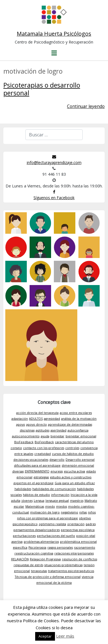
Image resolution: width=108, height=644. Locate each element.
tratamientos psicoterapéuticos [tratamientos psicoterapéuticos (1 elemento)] (71, 571)
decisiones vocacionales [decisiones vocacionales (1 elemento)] (31, 460)
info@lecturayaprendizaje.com (54, 160)
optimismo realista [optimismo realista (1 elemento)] (52, 524)
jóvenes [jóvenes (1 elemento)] (27, 501)
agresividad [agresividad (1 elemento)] (52, 419)
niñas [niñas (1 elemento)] (83, 512)
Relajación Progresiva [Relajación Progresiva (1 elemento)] (45, 559)
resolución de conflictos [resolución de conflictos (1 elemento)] (80, 559)
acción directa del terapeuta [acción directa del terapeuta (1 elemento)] (37, 413)
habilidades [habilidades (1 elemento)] (23, 489)
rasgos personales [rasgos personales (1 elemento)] (60, 547)
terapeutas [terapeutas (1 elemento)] (39, 571)
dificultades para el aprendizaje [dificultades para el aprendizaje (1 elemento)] (37, 465)
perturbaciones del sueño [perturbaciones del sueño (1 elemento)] (56, 536)
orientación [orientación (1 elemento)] (76, 524)
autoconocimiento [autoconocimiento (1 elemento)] (26, 436)
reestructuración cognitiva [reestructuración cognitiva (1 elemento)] (34, 553)
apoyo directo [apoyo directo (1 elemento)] (37, 424)
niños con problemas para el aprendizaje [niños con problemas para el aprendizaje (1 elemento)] (47, 518)
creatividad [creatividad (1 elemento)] (43, 454)
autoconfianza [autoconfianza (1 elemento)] (78, 430)
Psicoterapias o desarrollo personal (42, 89)
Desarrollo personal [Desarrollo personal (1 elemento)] (80, 460)
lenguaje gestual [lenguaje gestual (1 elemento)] (57, 501)
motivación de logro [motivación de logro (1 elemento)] (45, 512)
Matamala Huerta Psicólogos (54, 34)
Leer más (65, 636)
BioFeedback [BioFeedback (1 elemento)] (24, 442)
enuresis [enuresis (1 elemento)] (57, 471)
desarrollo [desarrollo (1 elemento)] (57, 460)
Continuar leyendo (86, 106)
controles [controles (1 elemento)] (72, 448)
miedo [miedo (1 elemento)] (50, 506)
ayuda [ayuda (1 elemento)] (45, 436)
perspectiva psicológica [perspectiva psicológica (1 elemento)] (78, 530)
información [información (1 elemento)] (60, 495)
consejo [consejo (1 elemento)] (16, 448)
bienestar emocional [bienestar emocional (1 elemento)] (81, 436)
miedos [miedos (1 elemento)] (62, 506)
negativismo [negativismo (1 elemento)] (69, 512)
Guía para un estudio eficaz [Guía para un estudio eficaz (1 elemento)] (75, 483)
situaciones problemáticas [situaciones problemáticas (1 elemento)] (63, 565)
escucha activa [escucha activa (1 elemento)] (75, 471)
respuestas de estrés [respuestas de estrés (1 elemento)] (28, 565)
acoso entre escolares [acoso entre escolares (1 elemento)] (76, 413)
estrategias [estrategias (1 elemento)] (41, 477)
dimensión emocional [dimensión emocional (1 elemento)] (78, 465)
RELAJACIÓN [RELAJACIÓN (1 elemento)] (20, 559)
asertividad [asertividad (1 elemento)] (58, 430)
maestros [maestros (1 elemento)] (77, 501)
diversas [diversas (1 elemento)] (18, 471)
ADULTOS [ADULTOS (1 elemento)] (36, 419)
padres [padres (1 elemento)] (91, 524)
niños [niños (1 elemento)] (92, 512)
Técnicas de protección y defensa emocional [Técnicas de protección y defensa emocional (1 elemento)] (48, 577)
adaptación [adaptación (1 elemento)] (20, 419)
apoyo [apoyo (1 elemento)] (21, 424)
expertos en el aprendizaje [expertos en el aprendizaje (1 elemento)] (33, 483)
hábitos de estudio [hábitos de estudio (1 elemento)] (36, 495)
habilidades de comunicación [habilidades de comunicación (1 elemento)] (54, 489)
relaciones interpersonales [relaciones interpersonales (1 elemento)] (74, 553)
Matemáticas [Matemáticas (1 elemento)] (35, 506)
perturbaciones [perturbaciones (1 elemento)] (24, 536)
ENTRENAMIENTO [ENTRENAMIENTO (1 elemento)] (37, 471)
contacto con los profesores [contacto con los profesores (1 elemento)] (44, 448)
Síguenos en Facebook (54, 195)
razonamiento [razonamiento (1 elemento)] (85, 547)
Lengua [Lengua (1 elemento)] (39, 501)
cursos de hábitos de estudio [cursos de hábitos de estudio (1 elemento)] (73, 454)
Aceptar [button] (45, 636)
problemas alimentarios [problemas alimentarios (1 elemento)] (41, 542)
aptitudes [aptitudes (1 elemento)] (43, 430)
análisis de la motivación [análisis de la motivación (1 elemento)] (79, 419)
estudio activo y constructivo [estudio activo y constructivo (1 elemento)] (71, 477)
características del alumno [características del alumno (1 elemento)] (74, 442)
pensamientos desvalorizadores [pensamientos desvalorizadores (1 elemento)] (37, 530)
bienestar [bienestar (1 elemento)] (57, 436)
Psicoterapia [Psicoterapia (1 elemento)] (37, 547)
